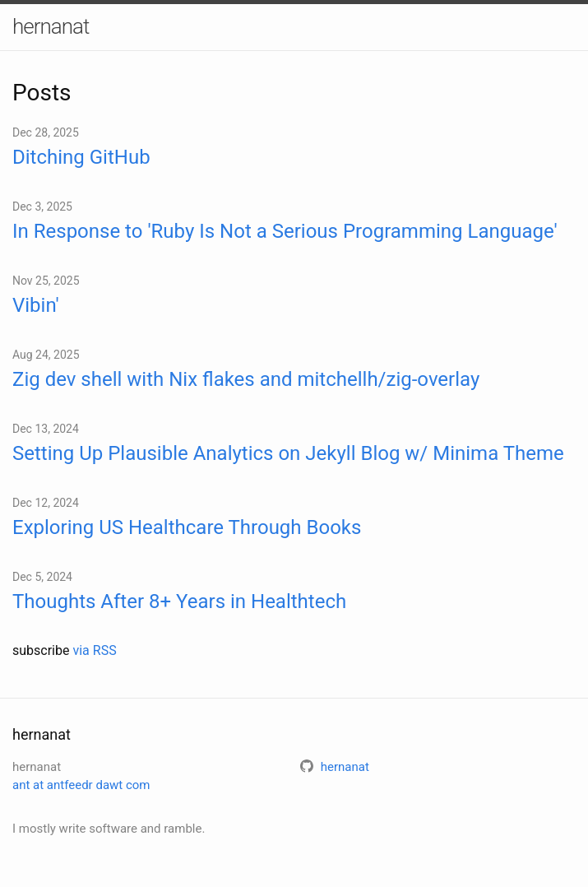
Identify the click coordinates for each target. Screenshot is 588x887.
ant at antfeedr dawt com (81, 785)
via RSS (94, 650)
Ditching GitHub (81, 157)
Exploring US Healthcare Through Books (187, 527)
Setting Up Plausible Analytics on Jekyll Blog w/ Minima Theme (288, 453)
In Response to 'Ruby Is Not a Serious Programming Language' (285, 231)
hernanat (51, 26)
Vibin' (36, 305)
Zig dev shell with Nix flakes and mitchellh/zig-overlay (246, 379)
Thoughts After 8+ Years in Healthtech (179, 601)
